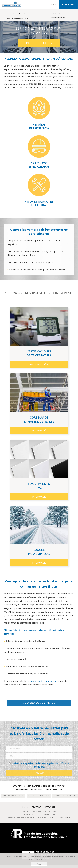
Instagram (50, 807)
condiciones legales (44, 763)
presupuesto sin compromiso (42, 681)
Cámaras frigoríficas (18, 18)
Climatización (57, 13)
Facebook (37, 807)
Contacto (56, 790)
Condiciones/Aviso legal (39, 817)
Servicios (18, 13)
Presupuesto (42, 790)
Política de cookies (63, 817)
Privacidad (52, 817)
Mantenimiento (58, 18)
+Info (45, 859)
